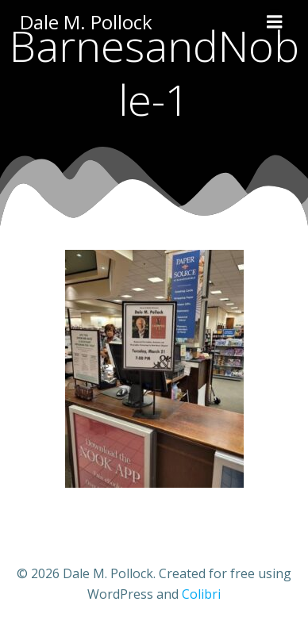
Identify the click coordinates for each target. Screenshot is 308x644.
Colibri (201, 594)
